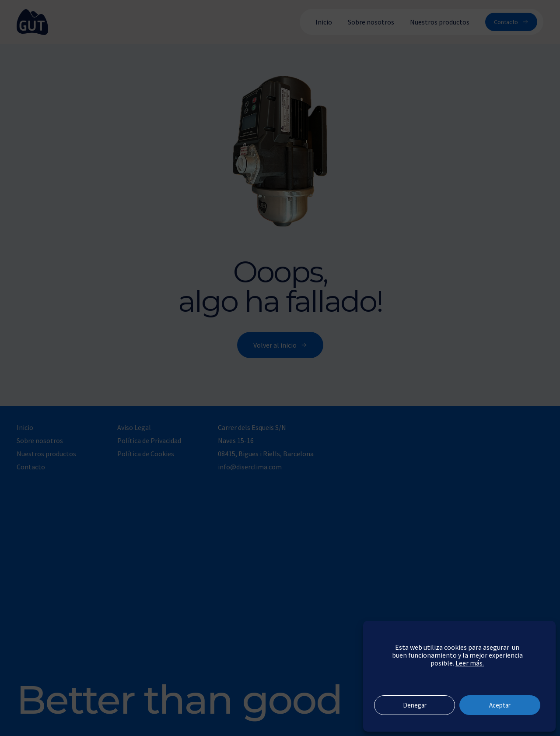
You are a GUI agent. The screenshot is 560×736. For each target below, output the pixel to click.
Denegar (415, 705)
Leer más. (470, 663)
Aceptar (500, 705)
